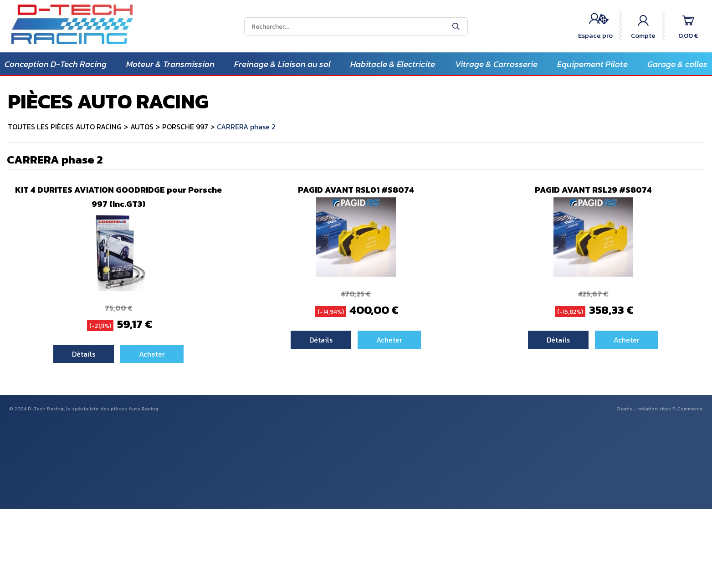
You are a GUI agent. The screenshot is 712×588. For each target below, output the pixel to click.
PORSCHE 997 (185, 127)
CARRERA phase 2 (246, 127)
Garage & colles (677, 64)
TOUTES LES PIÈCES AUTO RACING (65, 127)
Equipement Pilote (592, 64)
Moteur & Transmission (170, 64)
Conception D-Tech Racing (56, 64)
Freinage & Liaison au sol (282, 64)
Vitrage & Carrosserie (496, 64)
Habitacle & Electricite (393, 64)
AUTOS (142, 127)
